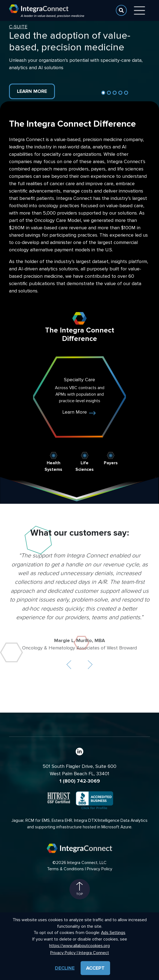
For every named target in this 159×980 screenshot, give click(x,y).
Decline (65, 968)
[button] (69, 665)
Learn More (32, 91)
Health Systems (53, 466)
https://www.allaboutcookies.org (79, 946)
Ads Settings (113, 933)
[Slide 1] (103, 93)
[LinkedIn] (79, 752)
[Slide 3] (115, 93)
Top (79, 889)
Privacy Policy (100, 869)
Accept (95, 968)
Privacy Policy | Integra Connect (80, 953)
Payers (111, 463)
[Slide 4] (120, 93)
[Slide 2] (109, 93)
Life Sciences (85, 466)
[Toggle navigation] (139, 10)
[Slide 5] (126, 93)
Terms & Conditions (65, 869)
